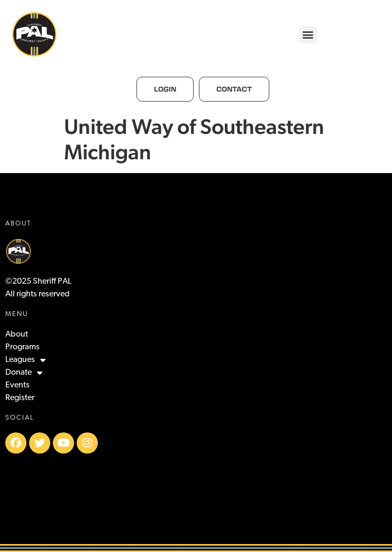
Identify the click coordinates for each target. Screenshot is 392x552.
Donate (24, 373)
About (17, 334)
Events (17, 385)
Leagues (25, 360)
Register (20, 398)
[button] (308, 35)
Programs (22, 347)
